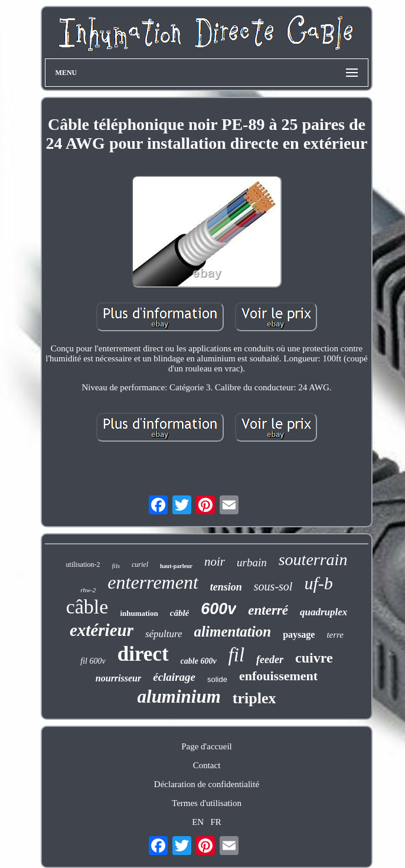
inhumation (139, 613)
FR (215, 822)
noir (215, 562)
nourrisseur (118, 678)
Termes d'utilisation (207, 803)
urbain (252, 562)
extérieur (102, 630)
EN (198, 822)
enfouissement (278, 676)
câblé (179, 613)
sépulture (164, 634)
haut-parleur (176, 566)
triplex (254, 698)
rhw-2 (88, 590)
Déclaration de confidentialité (207, 784)
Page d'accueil (207, 746)
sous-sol (273, 586)
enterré (268, 610)
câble (87, 607)
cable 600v (199, 661)
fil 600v (93, 661)
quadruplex (324, 612)
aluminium (179, 696)
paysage (299, 634)
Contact (207, 765)
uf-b (318, 583)
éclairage (174, 677)
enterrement (153, 582)
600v (218, 609)
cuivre (314, 658)
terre (335, 635)
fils (116, 566)
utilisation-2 (83, 564)
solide (217, 679)
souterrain (313, 559)
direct (143, 654)
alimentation (233, 632)
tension (226, 587)
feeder (270, 660)
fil (237, 655)
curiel (140, 564)
